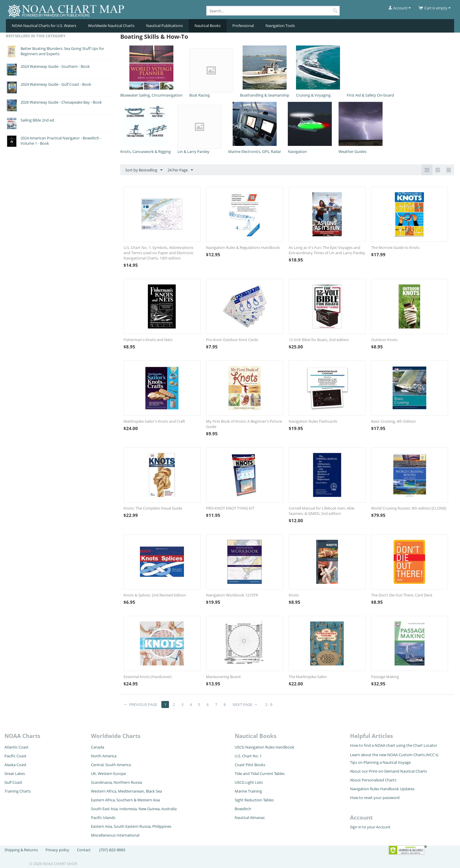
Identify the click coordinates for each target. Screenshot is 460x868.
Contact (84, 850)
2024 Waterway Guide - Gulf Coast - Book (56, 84)
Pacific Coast (15, 756)
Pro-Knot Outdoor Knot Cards (232, 340)
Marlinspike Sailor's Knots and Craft (154, 421)
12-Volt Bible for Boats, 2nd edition (319, 340)
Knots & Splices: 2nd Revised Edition (155, 595)
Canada (98, 747)
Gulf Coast (13, 782)
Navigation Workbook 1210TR (232, 595)
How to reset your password (375, 798)
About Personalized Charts (373, 780)
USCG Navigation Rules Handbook (264, 747)
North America (104, 756)
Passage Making (385, 677)
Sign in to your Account (370, 827)
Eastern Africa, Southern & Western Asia (125, 800)
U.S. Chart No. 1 (248, 756)
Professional (243, 26)
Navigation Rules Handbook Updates (382, 789)
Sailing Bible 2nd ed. (38, 120)
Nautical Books (208, 26)
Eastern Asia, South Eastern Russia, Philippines (131, 826)
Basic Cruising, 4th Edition (393, 421)
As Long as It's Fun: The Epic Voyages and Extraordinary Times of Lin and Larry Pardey (327, 250)
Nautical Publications (164, 26)
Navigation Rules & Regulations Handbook (243, 247)
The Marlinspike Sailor (308, 677)
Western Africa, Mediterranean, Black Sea (126, 791)
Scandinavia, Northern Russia (116, 782)
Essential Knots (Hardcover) (148, 677)
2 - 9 (269, 704)
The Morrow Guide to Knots (395, 247)
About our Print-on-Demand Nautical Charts (388, 771)
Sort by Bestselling (144, 170)
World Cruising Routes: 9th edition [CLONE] (409, 508)
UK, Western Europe (108, 773)
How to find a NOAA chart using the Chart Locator (394, 745)
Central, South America (111, 765)
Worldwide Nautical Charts (111, 26)
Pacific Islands (103, 818)
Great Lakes (15, 773)
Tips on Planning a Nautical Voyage (380, 762)
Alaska (10, 765)
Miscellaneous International (115, 835)
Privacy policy (57, 850)
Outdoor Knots (384, 340)
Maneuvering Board (223, 677)
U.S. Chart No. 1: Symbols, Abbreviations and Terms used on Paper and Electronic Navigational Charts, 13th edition (159, 253)
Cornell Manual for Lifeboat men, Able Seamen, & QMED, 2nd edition (322, 511)
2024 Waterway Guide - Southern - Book (55, 66)
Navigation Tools (280, 26)
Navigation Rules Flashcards (313, 421)
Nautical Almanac (250, 818)
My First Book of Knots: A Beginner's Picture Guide (244, 424)
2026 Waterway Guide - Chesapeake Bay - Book (61, 102)
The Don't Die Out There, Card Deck (402, 595)
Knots (294, 595)
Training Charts (18, 791)
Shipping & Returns (21, 850)
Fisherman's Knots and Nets (148, 340)
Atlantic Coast (16, 747)
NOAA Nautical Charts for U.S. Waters (44, 26)
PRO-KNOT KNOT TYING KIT (230, 508)
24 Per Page (180, 170)
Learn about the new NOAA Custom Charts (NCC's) (394, 755)
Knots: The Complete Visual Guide (153, 508)
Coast (21, 765)
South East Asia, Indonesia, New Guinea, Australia (134, 809)
